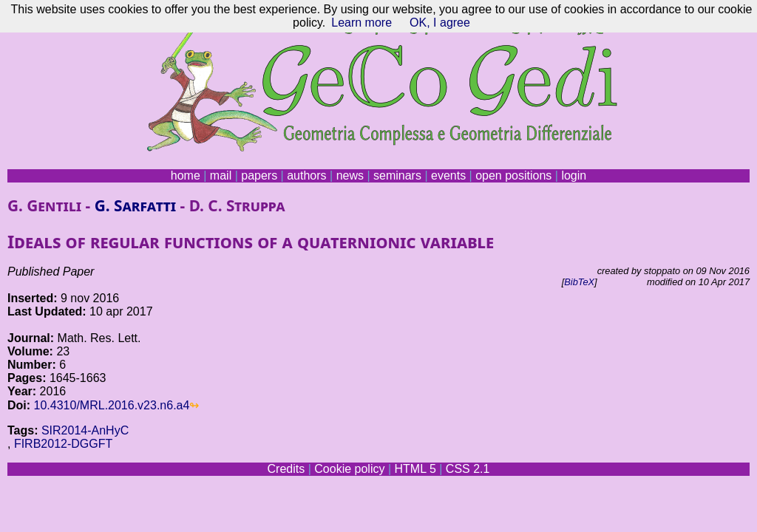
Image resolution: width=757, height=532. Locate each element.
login (574, 175)
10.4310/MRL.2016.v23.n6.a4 (112, 405)
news (350, 175)
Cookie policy (349, 469)
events (448, 175)
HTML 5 (415, 469)
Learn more (361, 23)
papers (259, 175)
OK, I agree (440, 23)
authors (306, 175)
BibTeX (579, 282)
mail (221, 175)
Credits (286, 469)
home (186, 175)
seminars (397, 175)
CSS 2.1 (468, 469)
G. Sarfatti (136, 205)
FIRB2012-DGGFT (63, 444)
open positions (513, 175)
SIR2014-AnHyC (85, 430)
